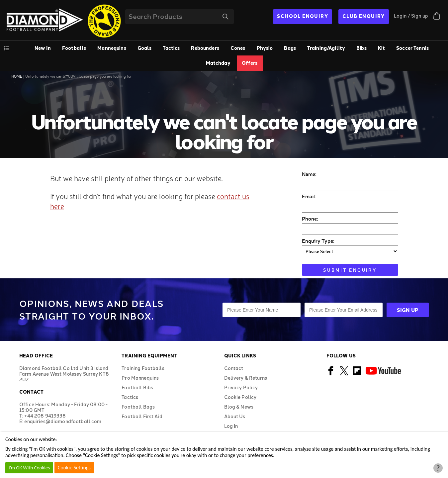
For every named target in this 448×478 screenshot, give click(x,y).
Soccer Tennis (412, 48)
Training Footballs (143, 368)
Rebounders (205, 48)
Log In (231, 426)
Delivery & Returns (246, 378)
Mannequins (112, 48)
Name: (309, 174)
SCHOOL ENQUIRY (303, 16)
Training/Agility (326, 48)
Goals (145, 48)
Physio (265, 48)
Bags (290, 48)
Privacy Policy (241, 387)
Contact (234, 368)
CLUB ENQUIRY (364, 16)
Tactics (171, 48)
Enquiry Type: (318, 241)
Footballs (74, 48)
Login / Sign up (411, 16)
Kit (381, 48)
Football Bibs (137, 387)
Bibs (361, 48)
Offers (250, 63)
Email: (309, 196)
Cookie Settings (74, 468)
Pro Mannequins (140, 378)
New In (43, 48)
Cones (238, 48)
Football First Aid (142, 416)
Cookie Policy (240, 397)
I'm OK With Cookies (29, 468)
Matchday (218, 63)
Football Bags (138, 407)
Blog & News (239, 407)
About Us (235, 416)
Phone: (310, 218)
